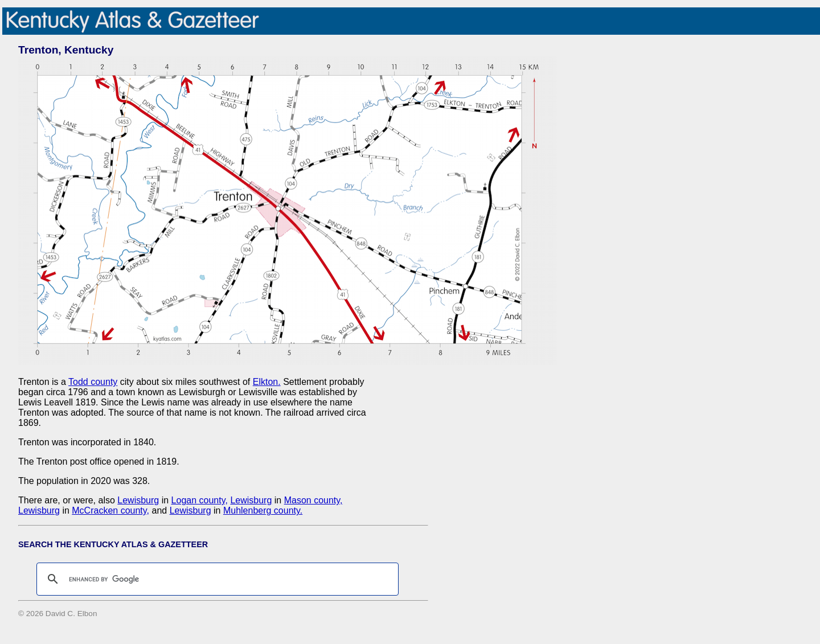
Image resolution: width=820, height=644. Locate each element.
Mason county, (313, 500)
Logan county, (200, 500)
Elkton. (267, 382)
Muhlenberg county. (263, 510)
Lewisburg (138, 500)
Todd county (93, 382)
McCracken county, (110, 510)
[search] (216, 579)
